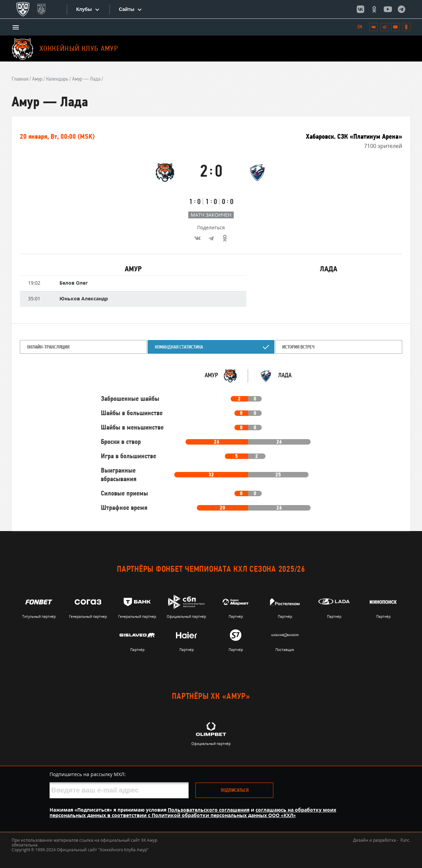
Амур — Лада (86, 79)
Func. (405, 840)
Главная (20, 79)
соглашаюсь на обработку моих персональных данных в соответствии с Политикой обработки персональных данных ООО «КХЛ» (193, 812)
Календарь (57, 79)
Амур (37, 79)
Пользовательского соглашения (209, 810)
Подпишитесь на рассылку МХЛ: (88, 774)
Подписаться (235, 791)
